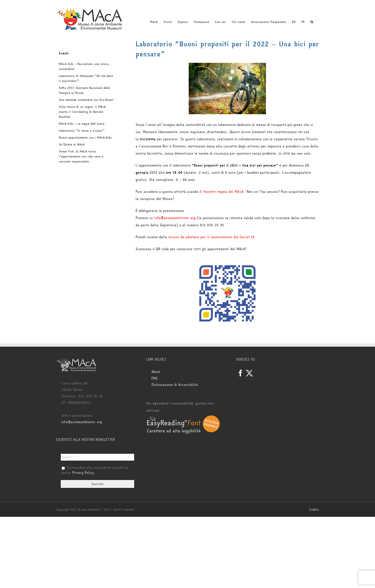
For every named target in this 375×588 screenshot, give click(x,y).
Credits (314, 510)
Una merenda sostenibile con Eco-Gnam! (86, 100)
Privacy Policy (83, 473)
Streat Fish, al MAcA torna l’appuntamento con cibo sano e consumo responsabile (81, 156)
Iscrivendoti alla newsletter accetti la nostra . (94, 470)
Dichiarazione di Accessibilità (175, 385)
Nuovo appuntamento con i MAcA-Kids (85, 138)
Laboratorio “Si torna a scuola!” (82, 131)
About (156, 372)
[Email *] (97, 457)
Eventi (64, 53)
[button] (312, 22)
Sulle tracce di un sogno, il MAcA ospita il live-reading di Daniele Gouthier (82, 112)
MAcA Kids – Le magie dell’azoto (82, 124)
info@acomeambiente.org (175, 218)
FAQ (154, 378)
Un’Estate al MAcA (72, 145)
